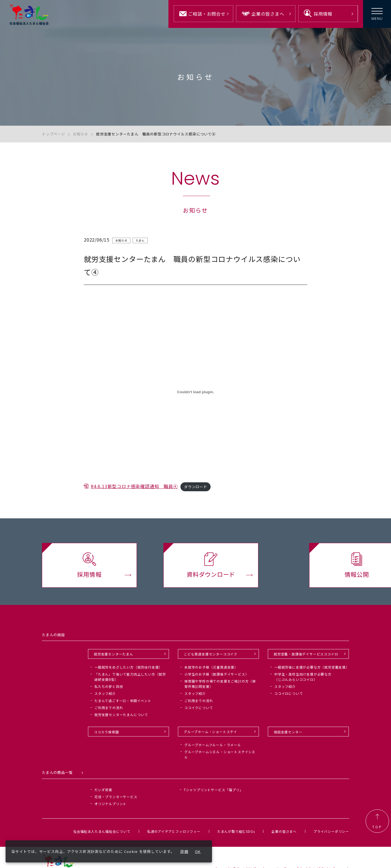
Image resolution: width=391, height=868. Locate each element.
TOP (377, 821)
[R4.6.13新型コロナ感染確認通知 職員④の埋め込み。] (195, 395)
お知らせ (81, 134)
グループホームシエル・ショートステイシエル (220, 754)
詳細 (184, 851)
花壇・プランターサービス (116, 797)
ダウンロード (196, 489)
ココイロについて (289, 694)
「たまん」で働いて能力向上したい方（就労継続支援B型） (130, 677)
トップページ (53, 134)
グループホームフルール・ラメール (213, 745)
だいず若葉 (103, 790)
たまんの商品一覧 (57, 773)
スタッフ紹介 (105, 694)
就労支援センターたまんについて (121, 715)
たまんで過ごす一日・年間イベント (123, 701)
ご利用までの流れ (109, 708)
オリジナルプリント (110, 804)
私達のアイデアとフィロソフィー (174, 831)
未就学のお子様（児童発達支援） (211, 667)
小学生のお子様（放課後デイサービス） (216, 674)
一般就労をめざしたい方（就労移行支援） (128, 667)
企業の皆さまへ (284, 831)
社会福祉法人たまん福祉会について (102, 831)
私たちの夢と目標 (109, 687)
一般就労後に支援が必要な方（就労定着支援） (312, 667)
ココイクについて (199, 708)
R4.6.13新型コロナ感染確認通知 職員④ (134, 489)
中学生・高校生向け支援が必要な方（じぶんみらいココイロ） (303, 677)
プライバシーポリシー (331, 831)
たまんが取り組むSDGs (236, 831)
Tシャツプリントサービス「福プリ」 (214, 790)
